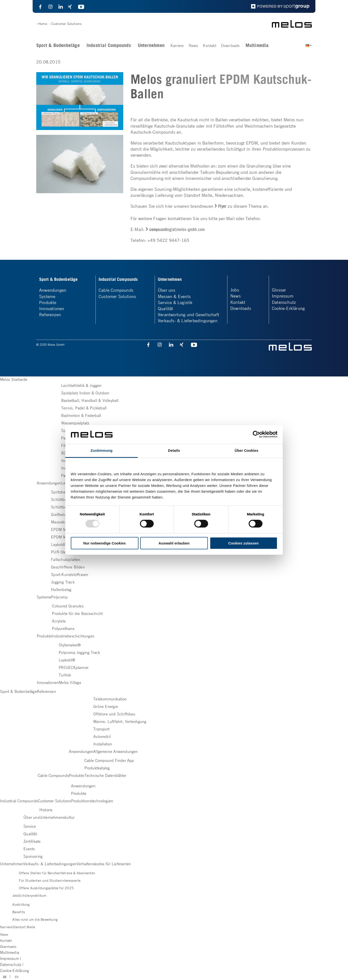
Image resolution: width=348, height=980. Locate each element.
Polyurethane (63, 628)
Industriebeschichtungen (73, 636)
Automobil (102, 736)
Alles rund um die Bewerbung (35, 919)
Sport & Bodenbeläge (58, 45)
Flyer (222, 206)
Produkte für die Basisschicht (77, 613)
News (193, 46)
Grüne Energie (106, 706)
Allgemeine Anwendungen (116, 751)
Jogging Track (63, 582)
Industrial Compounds (109, 45)
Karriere (177, 46)
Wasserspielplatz (75, 423)
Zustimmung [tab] (102, 450)
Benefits (19, 912)
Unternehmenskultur (57, 817)
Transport (101, 729)
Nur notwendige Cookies (105, 543)
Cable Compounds (116, 290)
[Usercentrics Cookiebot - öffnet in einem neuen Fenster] (256, 434)
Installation (103, 744)
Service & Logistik (175, 302)
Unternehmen (151, 45)
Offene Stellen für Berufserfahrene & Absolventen (57, 873)
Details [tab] (174, 450)
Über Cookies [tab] (246, 450)
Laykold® (59, 544)
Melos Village (70, 682)
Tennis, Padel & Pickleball (84, 408)
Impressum (283, 296)
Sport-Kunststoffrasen (70, 574)
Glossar (279, 290)
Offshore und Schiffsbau (114, 714)
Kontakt (209, 46)
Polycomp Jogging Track (79, 652)
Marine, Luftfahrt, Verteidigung (120, 721)
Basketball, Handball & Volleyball (90, 400)
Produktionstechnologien (92, 801)
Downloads (230, 46)
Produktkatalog (97, 768)
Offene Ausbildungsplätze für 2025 (46, 888)
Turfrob (65, 675)
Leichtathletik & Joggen (81, 385)
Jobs (235, 290)
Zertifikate (32, 841)
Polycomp (59, 597)
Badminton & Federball (81, 415)
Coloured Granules (68, 606)
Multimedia (257, 45)
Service (30, 826)
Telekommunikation (110, 699)
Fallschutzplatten (66, 559)
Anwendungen (53, 290)
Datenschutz (284, 302)
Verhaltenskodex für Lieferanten (104, 864)
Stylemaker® (70, 645)
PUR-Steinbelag (65, 552)
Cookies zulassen (244, 543)
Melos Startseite (14, 379)
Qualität (166, 308)
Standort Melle (24, 927)
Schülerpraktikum (33, 895)
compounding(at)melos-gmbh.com (177, 229)
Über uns (167, 290)
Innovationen (52, 308)
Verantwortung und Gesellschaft (188, 314)
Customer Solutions (67, 23)
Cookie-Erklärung (288, 308)
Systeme (47, 296)
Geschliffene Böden (68, 567)
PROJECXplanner (74, 667)
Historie (46, 810)
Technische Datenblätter (105, 775)
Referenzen (50, 314)
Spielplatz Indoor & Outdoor (85, 393)
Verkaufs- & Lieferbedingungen (188, 321)
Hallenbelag (61, 590)
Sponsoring (33, 856)
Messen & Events (174, 296)
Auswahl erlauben (174, 543)
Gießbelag (60, 514)
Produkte (48, 302)
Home (43, 23)
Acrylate (59, 621)
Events (29, 849)
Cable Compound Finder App (109, 760)
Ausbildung (21, 904)
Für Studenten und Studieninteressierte (50, 880)
